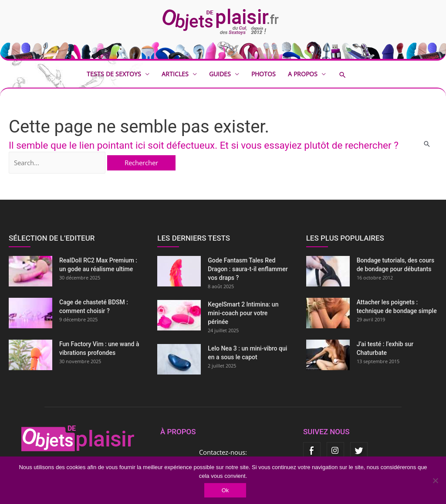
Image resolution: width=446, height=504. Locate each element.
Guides (220, 74)
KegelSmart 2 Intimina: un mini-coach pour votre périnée (243, 313)
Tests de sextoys (114, 74)
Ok (225, 490)
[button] (349, 75)
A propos (303, 74)
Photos (264, 74)
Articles (175, 74)
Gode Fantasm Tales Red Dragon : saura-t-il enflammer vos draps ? (248, 269)
